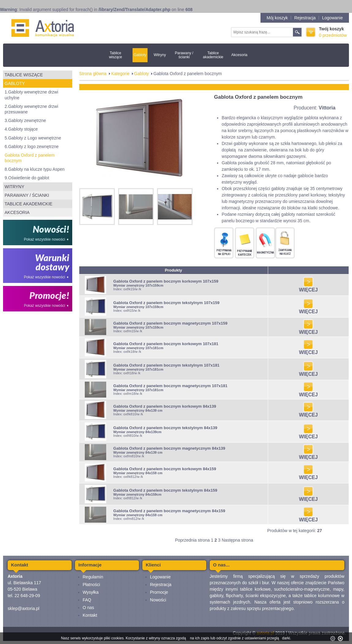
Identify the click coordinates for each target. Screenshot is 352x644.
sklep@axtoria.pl (24, 608)
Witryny (160, 55)
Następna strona (237, 540)
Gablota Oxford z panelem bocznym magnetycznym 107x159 (170, 323)
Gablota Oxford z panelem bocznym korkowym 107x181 (166, 344)
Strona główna (93, 74)
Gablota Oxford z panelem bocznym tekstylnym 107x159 (166, 303)
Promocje (159, 592)
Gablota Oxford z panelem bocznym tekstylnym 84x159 (165, 490)
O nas (88, 608)
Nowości (158, 600)
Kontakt (90, 615)
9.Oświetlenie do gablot (27, 178)
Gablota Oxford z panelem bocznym (30, 158)
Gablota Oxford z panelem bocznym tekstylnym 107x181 (166, 365)
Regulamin (93, 577)
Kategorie (120, 74)
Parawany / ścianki (184, 55)
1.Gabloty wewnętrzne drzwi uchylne (31, 95)
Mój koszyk (277, 18)
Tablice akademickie (213, 55)
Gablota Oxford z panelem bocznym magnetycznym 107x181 (170, 386)
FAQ (87, 600)
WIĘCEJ (308, 288)
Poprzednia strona (193, 540)
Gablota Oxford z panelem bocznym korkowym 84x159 (165, 469)
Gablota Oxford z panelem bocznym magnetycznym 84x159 (169, 511)
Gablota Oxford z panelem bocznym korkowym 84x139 (165, 406)
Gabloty (140, 55)
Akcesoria (240, 55)
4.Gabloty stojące (21, 129)
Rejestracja (305, 18)
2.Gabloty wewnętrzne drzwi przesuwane (31, 109)
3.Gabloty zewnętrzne (25, 120)
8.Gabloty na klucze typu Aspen (35, 169)
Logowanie (332, 18)
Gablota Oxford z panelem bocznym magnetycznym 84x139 (169, 448)
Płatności (91, 585)
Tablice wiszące (116, 55)
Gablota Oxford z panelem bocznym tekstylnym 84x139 (165, 428)
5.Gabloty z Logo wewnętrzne (33, 138)
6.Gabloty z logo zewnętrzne (32, 147)
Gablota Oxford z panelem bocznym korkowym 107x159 (166, 281)
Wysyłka (91, 592)
